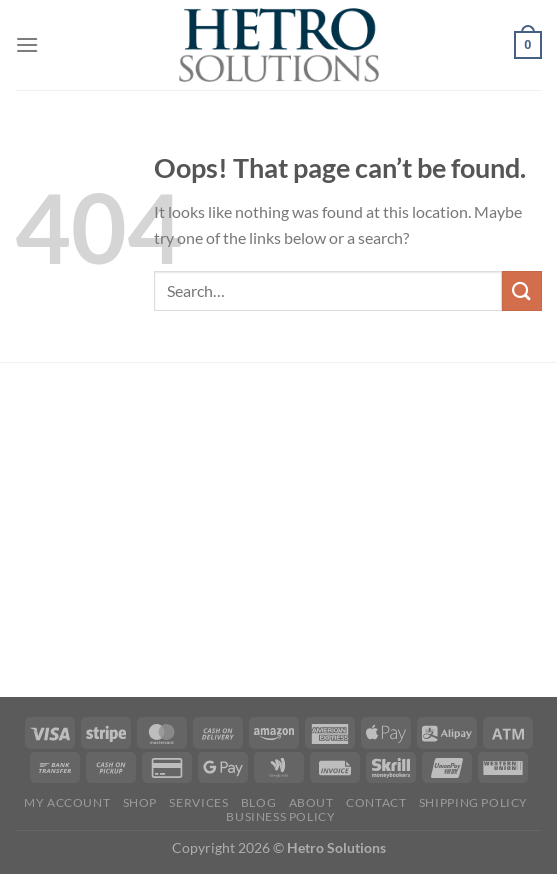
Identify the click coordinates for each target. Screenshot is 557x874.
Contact (376, 802)
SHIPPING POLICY (473, 802)
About (311, 802)
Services (198, 802)
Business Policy (280, 816)
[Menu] (27, 44)
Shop (140, 802)
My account (67, 802)
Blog (258, 802)
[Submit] (522, 290)
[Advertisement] (278, 533)
